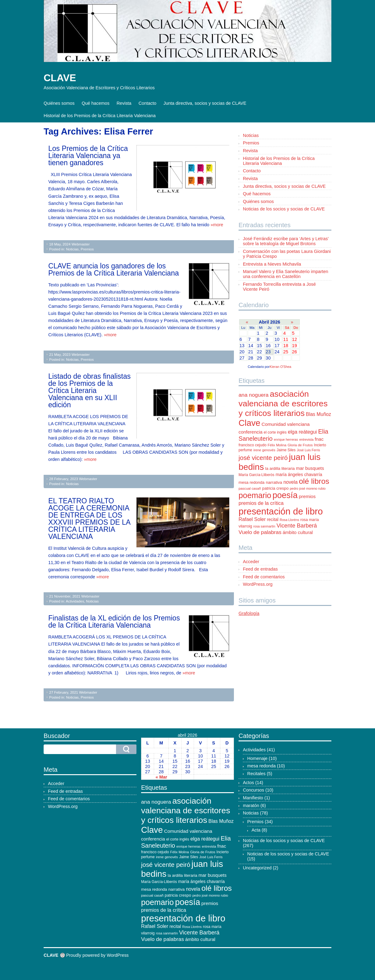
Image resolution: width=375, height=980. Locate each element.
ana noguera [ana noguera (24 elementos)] (254, 395)
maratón (251, 806)
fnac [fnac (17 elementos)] (319, 439)
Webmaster (81, 244)
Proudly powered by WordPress (97, 955)
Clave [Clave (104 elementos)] (249, 423)
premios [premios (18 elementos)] (307, 496)
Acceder (251, 562)
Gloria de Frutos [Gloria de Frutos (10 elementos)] (300, 445)
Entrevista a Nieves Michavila (272, 264)
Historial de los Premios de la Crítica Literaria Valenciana (100, 116)
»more (217, 225)
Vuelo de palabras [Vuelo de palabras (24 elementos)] (260, 532)
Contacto (148, 103)
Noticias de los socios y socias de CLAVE (284, 209)
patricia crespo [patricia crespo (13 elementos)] (275, 488)
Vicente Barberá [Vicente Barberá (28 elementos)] (297, 525)
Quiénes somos (59, 103)
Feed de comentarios (264, 577)
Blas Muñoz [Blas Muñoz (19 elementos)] (319, 414)
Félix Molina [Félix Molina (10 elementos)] (277, 445)
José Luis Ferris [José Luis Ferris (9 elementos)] (308, 450)
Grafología (249, 613)
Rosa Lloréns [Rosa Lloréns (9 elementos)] (289, 520)
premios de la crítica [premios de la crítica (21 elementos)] (261, 503)
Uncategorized (257, 868)
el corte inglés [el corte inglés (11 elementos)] (275, 432)
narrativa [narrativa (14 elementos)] (274, 482)
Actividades (75, 601)
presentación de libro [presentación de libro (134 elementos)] (281, 511)
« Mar (162, 777)
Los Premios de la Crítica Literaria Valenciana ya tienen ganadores (88, 156)
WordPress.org (258, 584)
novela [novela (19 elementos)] (291, 482)
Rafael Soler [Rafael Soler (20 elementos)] (252, 519)
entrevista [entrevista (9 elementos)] (306, 439)
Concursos (254, 790)
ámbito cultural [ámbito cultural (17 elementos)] (298, 532)
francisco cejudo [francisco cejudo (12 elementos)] (252, 445)
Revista (124, 103)
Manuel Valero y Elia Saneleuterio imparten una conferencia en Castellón (286, 274)
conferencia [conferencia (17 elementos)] (250, 432)
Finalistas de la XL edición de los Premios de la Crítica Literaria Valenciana (114, 622)
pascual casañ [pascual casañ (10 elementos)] (250, 488)
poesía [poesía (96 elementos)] (285, 495)
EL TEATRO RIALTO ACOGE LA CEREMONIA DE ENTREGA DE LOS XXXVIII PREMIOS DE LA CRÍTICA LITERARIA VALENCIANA (89, 519)
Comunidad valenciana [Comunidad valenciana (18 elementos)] (285, 424)
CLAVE (60, 78)
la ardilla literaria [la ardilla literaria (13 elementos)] (280, 468)
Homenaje (257, 758)
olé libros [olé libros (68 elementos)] (314, 481)
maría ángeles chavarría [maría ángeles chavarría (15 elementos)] (299, 475)
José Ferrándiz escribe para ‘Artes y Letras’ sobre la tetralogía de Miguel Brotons (286, 241)
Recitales (256, 774)
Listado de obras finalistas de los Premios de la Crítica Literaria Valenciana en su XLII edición (89, 391)
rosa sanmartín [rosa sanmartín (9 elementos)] (264, 526)
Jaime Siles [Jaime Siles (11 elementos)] (286, 450)
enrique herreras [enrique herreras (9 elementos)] (286, 439)
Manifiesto (253, 798)
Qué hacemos (96, 103)
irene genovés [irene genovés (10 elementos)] (264, 450)
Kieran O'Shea (280, 367)
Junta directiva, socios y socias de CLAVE (205, 103)
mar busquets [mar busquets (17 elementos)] (310, 468)
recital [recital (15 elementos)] (273, 519)
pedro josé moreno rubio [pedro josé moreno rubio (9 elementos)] (308, 488)
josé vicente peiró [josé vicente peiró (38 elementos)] (263, 458)
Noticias (72, 249)
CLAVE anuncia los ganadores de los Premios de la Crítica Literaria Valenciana (114, 269)
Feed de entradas (260, 569)
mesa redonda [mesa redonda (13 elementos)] (252, 482)
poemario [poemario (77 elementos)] (255, 495)
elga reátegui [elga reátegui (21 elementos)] (302, 432)
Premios (87, 249)
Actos (248, 783)
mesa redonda (261, 766)
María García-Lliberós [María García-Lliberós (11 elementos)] (256, 475)
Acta (256, 830)
